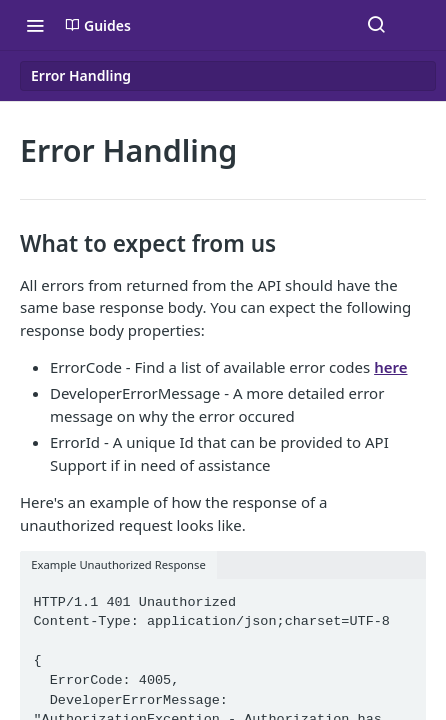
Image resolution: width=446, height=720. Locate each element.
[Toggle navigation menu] (35, 25)
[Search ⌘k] (376, 25)
